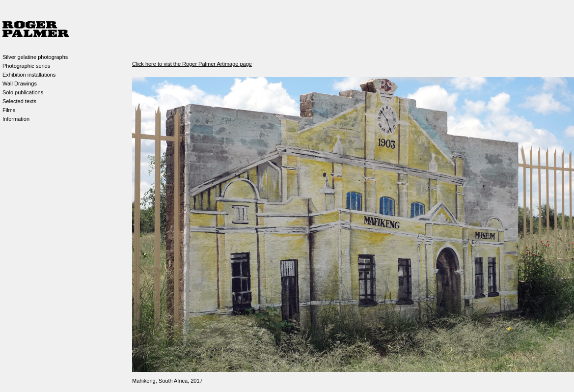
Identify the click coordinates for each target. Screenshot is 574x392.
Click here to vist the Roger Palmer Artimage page (192, 64)
